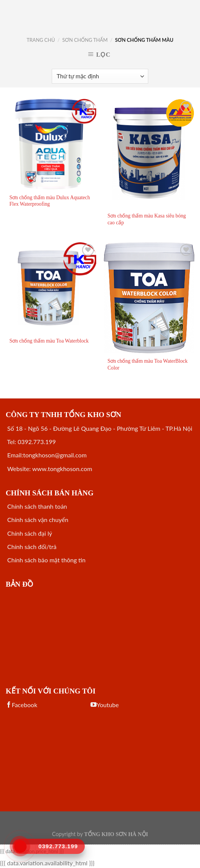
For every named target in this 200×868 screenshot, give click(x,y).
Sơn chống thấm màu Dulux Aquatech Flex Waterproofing (50, 201)
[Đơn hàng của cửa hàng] (100, 76)
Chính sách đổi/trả (31, 547)
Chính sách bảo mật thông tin (46, 560)
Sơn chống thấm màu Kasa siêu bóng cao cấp (147, 219)
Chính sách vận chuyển (37, 520)
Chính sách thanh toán (36, 506)
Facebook (21, 705)
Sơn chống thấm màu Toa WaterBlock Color (148, 364)
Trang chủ (41, 40)
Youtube (105, 705)
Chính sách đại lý (29, 533)
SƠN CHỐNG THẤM (85, 40)
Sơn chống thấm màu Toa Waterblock (49, 341)
